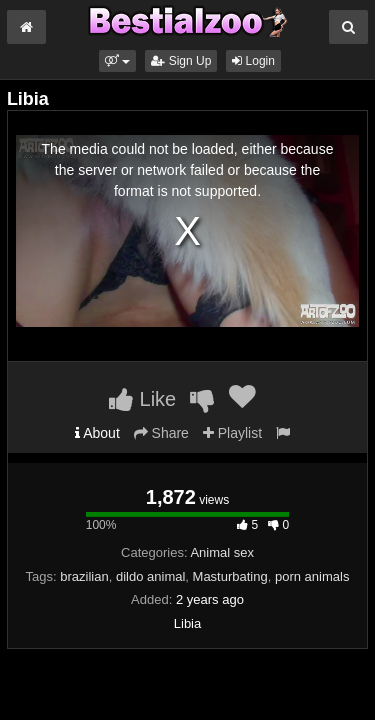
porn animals (312, 576)
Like (142, 399)
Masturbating (230, 576)
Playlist (232, 433)
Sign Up (181, 61)
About (97, 433)
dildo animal (150, 576)
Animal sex (222, 552)
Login (253, 61)
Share (161, 433)
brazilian (84, 576)
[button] (117, 61)
